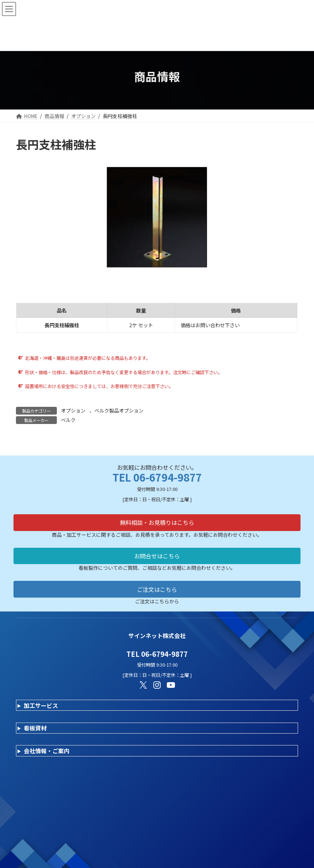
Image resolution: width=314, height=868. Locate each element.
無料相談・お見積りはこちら (157, 522)
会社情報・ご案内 (47, 751)
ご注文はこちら (157, 589)
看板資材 (35, 728)
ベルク (68, 420)
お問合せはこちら (157, 556)
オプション (73, 410)
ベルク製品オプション (119, 410)
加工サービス (41, 705)
